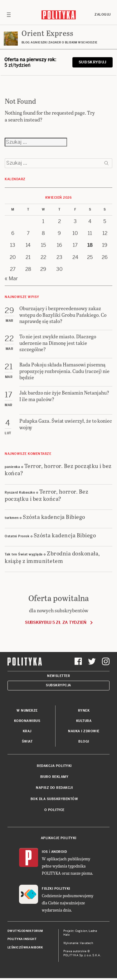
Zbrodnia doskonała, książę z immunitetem (52, 557)
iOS (45, 852)
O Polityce (54, 810)
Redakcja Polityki (54, 766)
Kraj (27, 731)
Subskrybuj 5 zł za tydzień (56, 622)
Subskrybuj (93, 62)
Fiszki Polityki (56, 889)
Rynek (84, 711)
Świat (27, 741)
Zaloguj (103, 15)
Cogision (81, 931)
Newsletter (58, 676)
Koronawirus (27, 721)
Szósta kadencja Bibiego (54, 517)
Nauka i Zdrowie (84, 731)
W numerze (27, 711)
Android (59, 852)
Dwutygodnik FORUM (25, 931)
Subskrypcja (58, 685)
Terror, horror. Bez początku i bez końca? (58, 469)
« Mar (11, 279)
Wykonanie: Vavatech (78, 943)
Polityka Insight (22, 939)
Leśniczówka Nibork (25, 948)
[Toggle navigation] (9, 15)
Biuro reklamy (54, 777)
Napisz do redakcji (54, 788)
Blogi (84, 741)
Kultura (84, 721)
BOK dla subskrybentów (54, 799)
